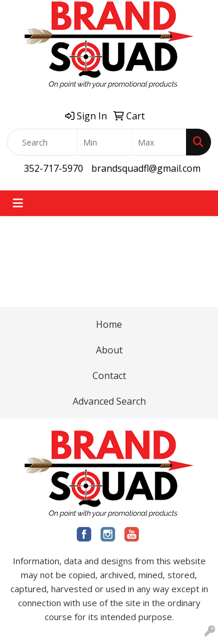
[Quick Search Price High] (159, 142)
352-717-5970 (53, 168)
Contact (109, 376)
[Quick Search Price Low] (104, 142)
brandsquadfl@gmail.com (146, 168)
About (109, 350)
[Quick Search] (42, 142)
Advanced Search (109, 401)
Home (109, 324)
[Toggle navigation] (18, 203)
